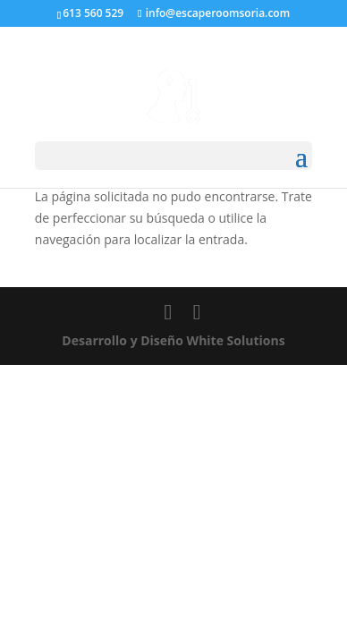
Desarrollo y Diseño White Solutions (173, 340)
